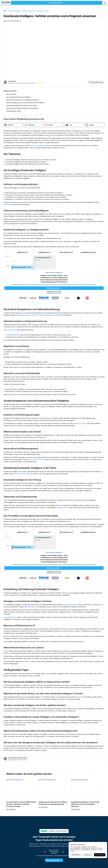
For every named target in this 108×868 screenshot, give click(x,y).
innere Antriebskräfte (11, 322)
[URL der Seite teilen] (69, 70)
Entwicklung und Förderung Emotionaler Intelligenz (31, 626)
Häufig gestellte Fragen (16, 719)
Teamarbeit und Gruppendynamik (20, 527)
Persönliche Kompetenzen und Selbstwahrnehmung (32, 314)
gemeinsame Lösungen (62, 481)
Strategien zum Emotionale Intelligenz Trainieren (28, 640)
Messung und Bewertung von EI (19, 666)
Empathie (31, 201)
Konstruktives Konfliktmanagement (21, 471)
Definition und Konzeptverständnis (21, 181)
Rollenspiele (56, 645)
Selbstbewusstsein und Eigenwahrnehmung (25, 328)
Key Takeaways (12, 149)
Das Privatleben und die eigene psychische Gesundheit (31, 546)
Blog (5, 11)
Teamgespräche (18, 540)
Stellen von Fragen (10, 443)
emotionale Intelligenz (37, 138)
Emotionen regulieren (67, 320)
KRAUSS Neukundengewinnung (23, 3)
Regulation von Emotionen (16, 357)
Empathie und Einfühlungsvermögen (22, 430)
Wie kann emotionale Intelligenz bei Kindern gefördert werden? (35, 762)
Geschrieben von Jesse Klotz (18, 830)
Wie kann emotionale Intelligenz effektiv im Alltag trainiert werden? (37, 731)
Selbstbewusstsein (53, 320)
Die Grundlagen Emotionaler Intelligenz (25, 165)
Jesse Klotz (12, 69)
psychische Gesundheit (56, 498)
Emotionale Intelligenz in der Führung (22, 506)
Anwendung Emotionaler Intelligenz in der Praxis (30, 492)
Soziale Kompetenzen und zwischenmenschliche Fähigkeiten (36, 416)
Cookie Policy (78, 860)
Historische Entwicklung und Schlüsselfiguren (26, 207)
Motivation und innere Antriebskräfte (22, 387)
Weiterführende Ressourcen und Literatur (24, 693)
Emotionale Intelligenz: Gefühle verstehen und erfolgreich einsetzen (29, 11)
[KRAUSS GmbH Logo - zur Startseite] (7, 3)
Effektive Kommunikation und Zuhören (22, 452)
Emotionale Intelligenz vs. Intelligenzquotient (26, 231)
